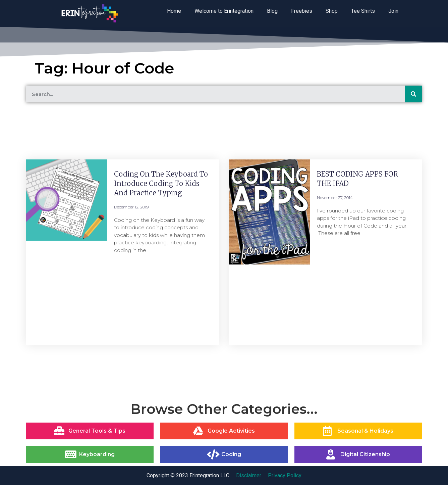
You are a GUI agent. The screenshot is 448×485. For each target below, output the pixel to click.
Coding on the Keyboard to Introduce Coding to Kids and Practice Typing (161, 183)
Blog (272, 11)
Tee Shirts (363, 11)
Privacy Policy (285, 475)
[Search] (413, 94)
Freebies (302, 11)
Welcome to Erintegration (224, 11)
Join (393, 11)
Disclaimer (249, 475)
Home (174, 11)
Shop (332, 11)
